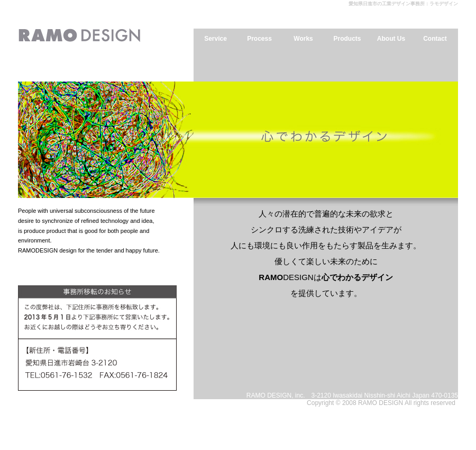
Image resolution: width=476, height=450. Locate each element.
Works (303, 39)
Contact (435, 39)
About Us (391, 39)
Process (259, 39)
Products (347, 39)
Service (216, 39)
